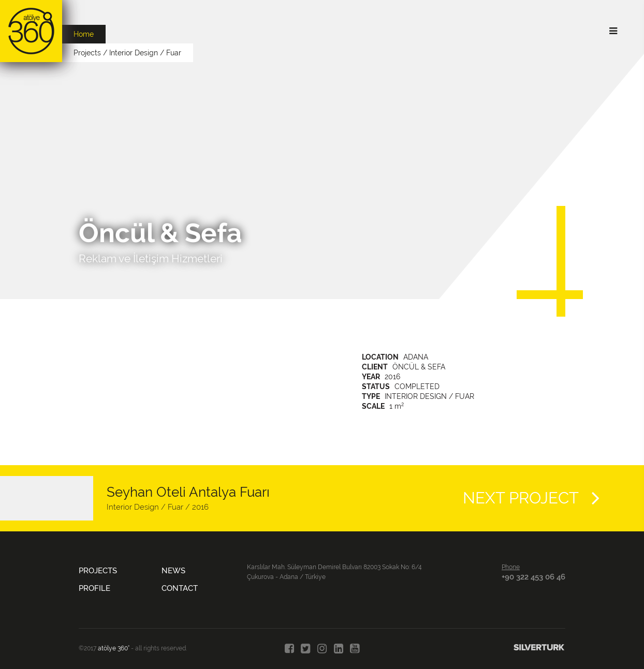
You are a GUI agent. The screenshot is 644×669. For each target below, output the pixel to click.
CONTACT (180, 588)
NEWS (173, 571)
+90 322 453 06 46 (533, 577)
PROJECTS (98, 571)
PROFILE (94, 588)
